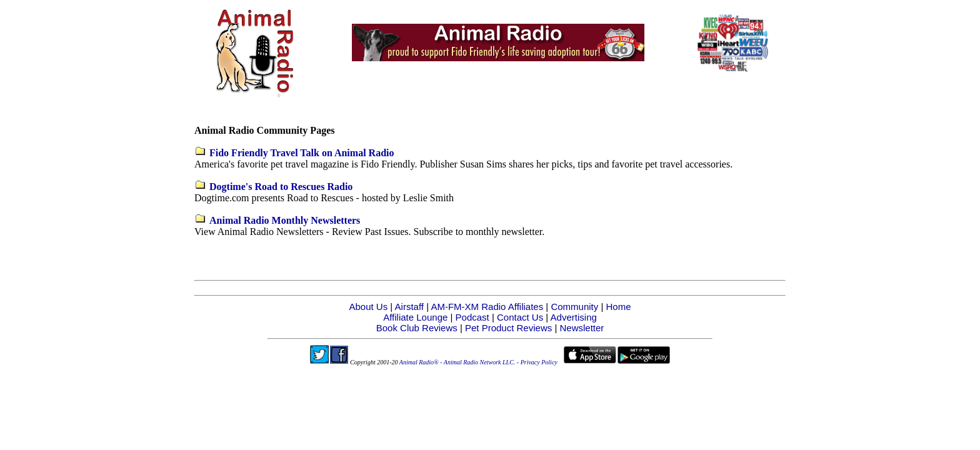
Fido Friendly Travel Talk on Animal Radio (302, 153)
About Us (368, 307)
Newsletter (582, 328)
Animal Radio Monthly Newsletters (285, 220)
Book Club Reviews (417, 328)
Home (619, 307)
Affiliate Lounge (415, 317)
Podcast (472, 317)
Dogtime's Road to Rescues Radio (281, 187)
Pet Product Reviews (508, 328)
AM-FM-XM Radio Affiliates (487, 307)
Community (574, 307)
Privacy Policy (539, 362)
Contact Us (520, 317)
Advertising (574, 317)
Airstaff (409, 307)
